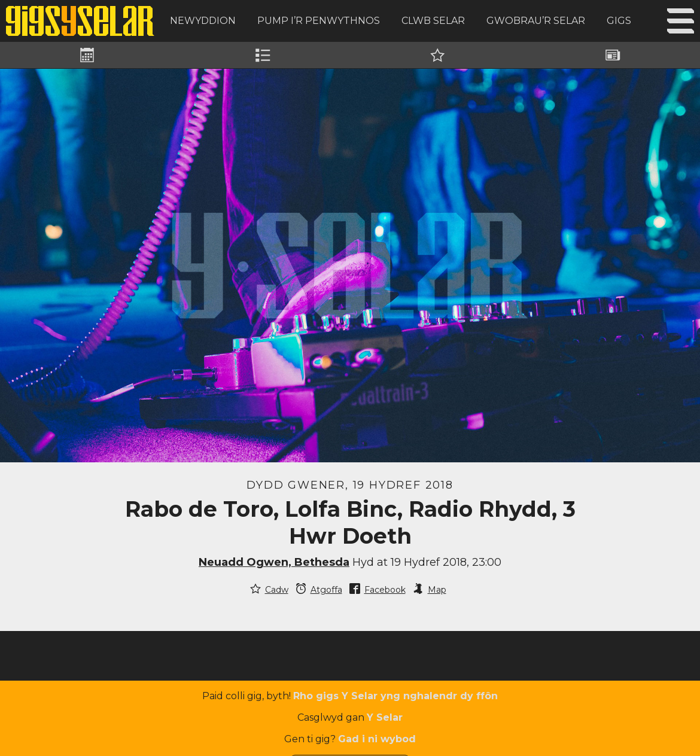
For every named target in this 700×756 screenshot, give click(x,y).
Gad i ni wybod (377, 739)
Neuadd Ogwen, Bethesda (274, 562)
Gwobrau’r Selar (536, 21)
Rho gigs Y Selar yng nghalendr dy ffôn (395, 696)
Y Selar (385, 717)
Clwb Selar (433, 21)
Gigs (619, 21)
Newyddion (203, 21)
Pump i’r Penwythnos (319, 21)
